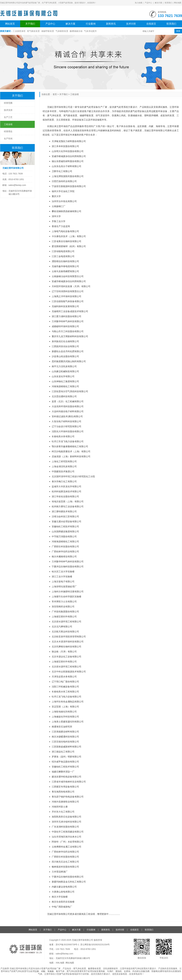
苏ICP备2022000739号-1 (67, 945)
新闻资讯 (111, 24)
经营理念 (8, 131)
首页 (55, 94)
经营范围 (8, 103)
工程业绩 (74, 94)
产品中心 (148, 3)
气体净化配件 (90, 31)
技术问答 (131, 24)
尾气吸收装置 (33, 31)
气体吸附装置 (62, 31)
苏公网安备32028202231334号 (95, 945)
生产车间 (8, 139)
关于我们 (30, 24)
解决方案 (158, 3)
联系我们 (168, 3)
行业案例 (91, 24)
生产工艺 (8, 117)
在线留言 (151, 24)
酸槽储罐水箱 (76, 31)
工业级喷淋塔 (19, 31)
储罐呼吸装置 (48, 31)
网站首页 (10, 24)
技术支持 (8, 110)
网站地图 (178, 3)
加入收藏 (138, 3)
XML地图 (60, 963)
